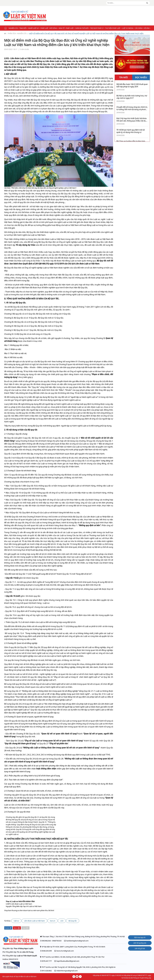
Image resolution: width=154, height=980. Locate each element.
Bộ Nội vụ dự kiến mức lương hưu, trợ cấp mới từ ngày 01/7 (132, 97)
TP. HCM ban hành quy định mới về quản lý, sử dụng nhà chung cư (131, 131)
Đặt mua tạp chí (140, 937)
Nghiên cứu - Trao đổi (18, 28)
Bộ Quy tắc (73, 921)
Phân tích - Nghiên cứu (17, 33)
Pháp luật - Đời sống (49, 28)
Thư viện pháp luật (113, 28)
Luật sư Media (128, 28)
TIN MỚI (123, 77)
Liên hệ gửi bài (140, 948)
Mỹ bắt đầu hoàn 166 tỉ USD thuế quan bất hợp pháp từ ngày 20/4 (132, 85)
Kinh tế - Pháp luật (67, 28)
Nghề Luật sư (34, 28)
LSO (62, 921)
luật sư (16, 921)
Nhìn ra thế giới (82, 28)
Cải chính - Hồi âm (143, 28)
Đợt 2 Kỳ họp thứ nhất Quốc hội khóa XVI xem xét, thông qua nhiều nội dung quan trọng (132, 120)
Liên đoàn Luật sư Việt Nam (34, 921)
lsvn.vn (53, 921)
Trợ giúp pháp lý (97, 28)
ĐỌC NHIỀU (141, 77)
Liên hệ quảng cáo (140, 943)
